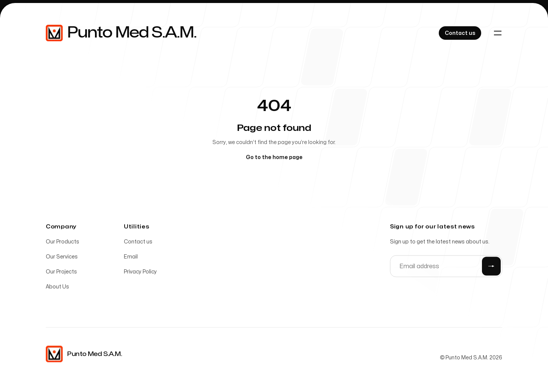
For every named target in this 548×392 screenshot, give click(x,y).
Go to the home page (274, 157)
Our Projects (61, 273)
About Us (57, 288)
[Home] (121, 33)
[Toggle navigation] (498, 33)
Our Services (62, 258)
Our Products (62, 243)
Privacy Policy (140, 273)
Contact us (138, 243)
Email (131, 258)
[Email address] (446, 267)
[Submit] (491, 267)
